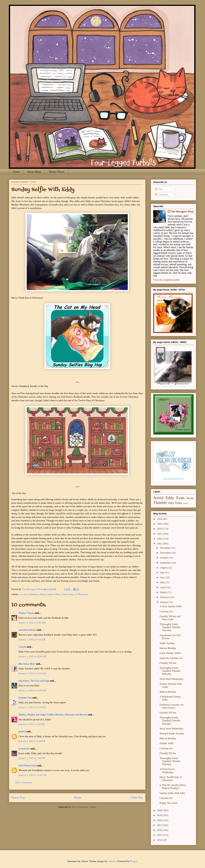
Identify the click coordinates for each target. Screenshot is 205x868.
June (163, 577)
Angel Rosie (34, 172)
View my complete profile (166, 280)
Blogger (134, 861)
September (166, 563)
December (166, 548)
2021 (160, 544)
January (164, 602)
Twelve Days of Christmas (75, 594)
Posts (159, 189)
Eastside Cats (25, 698)
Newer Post (18, 798)
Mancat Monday (168, 648)
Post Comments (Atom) (84, 807)
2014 (160, 840)
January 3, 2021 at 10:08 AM (32, 656)
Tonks (179, 503)
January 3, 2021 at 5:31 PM (32, 724)
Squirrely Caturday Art (171, 658)
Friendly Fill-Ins (168, 663)
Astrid (158, 498)
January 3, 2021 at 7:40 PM (32, 758)
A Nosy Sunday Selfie (171, 606)
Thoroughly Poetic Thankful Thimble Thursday (170, 627)
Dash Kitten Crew (27, 766)
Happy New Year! (169, 803)
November (166, 553)
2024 (160, 529)
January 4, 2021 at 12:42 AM (33, 775)
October (165, 558)
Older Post (137, 798)
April (163, 587)
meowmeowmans (27, 630)
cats (25, 594)
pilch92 (22, 732)
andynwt (112, 861)
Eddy (42, 594)
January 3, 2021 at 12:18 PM (32, 707)
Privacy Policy (57, 172)
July (163, 573)
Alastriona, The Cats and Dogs (34, 681)
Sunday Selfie (167, 743)
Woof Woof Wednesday (171, 679)
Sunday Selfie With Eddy (172, 793)
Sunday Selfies (53, 594)
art (21, 594)
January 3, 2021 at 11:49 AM (32, 690)
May (163, 582)
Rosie (190, 498)
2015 (160, 835)
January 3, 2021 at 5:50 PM (32, 741)
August (164, 568)
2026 (160, 519)
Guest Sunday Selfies (170, 653)
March (164, 592)
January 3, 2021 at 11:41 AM (32, 673)
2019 (160, 815)
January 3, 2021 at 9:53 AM (32, 640)
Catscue (22, 647)
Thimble (160, 503)
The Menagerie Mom (182, 212)
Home (16, 172)
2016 (160, 830)
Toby (171, 503)
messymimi (24, 749)
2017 (160, 825)
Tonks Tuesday (167, 643)
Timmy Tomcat (26, 613)
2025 (160, 524)
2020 (160, 810)
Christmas (33, 594)
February (165, 597)
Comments (162, 195)
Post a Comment (24, 783)
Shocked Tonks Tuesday (172, 734)
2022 (160, 539)
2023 (160, 534)
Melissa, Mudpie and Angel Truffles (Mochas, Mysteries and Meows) (53, 715)
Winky (186, 503)
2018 (160, 820)
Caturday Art (166, 611)
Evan (180, 498)
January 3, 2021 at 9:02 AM (32, 623)
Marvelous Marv (27, 664)
